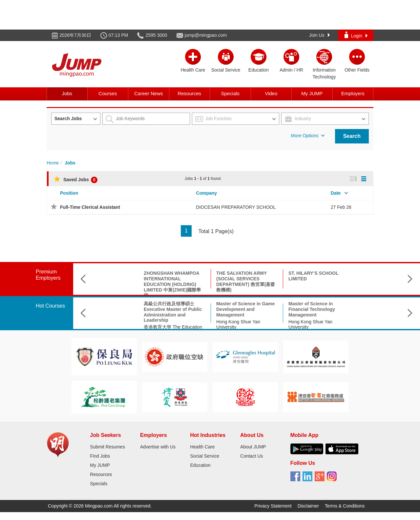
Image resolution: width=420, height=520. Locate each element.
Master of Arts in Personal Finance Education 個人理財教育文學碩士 (355, 309)
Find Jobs (100, 456)
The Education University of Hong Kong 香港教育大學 (353, 325)
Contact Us (252, 456)
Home (53, 163)
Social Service (205, 456)
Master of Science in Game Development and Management (209, 309)
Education (200, 465)
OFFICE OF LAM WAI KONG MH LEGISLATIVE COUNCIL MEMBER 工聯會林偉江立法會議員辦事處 (355, 281)
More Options (308, 136)
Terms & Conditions (345, 506)
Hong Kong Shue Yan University (202, 325)
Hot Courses (50, 306)
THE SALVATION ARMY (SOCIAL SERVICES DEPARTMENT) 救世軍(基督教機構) (210, 281)
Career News (149, 93)
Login (356, 35)
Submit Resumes (107, 447)
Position (69, 193)
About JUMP (253, 447)
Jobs (67, 93)
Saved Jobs (76, 180)
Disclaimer (308, 506)
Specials (230, 93)
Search (352, 136)
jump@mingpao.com (206, 35)
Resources (189, 93)
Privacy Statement (273, 506)
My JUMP (312, 93)
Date (336, 193)
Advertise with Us (158, 447)
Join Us (319, 35)
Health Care (202, 447)
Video (271, 93)
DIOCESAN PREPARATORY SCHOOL (236, 207)
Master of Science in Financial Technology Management (276, 309)
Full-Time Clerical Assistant (90, 207)
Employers (353, 93)
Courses (108, 93)
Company (206, 193)
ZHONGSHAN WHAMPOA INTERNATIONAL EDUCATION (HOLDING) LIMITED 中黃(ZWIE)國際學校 (136, 284)
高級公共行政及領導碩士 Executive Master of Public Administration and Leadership (137, 312)
